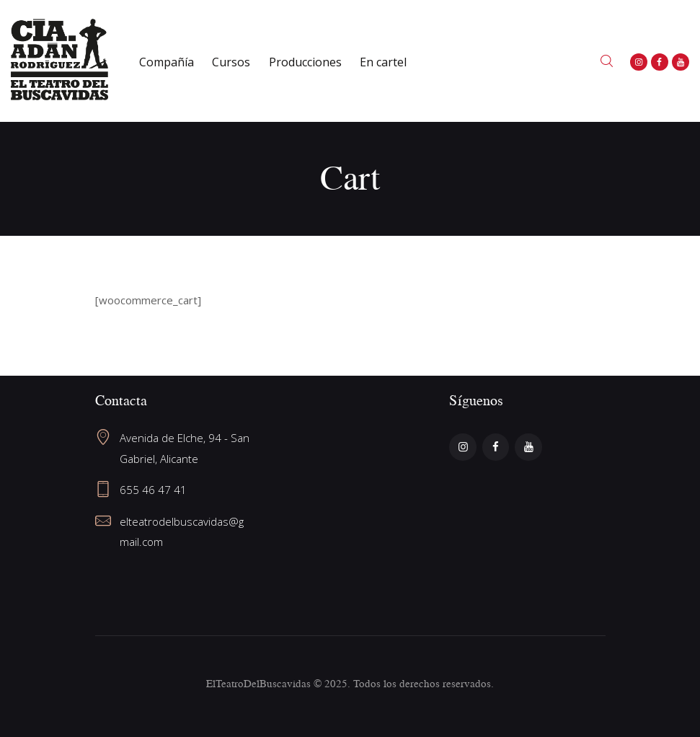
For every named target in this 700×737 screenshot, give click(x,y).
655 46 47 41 (153, 490)
